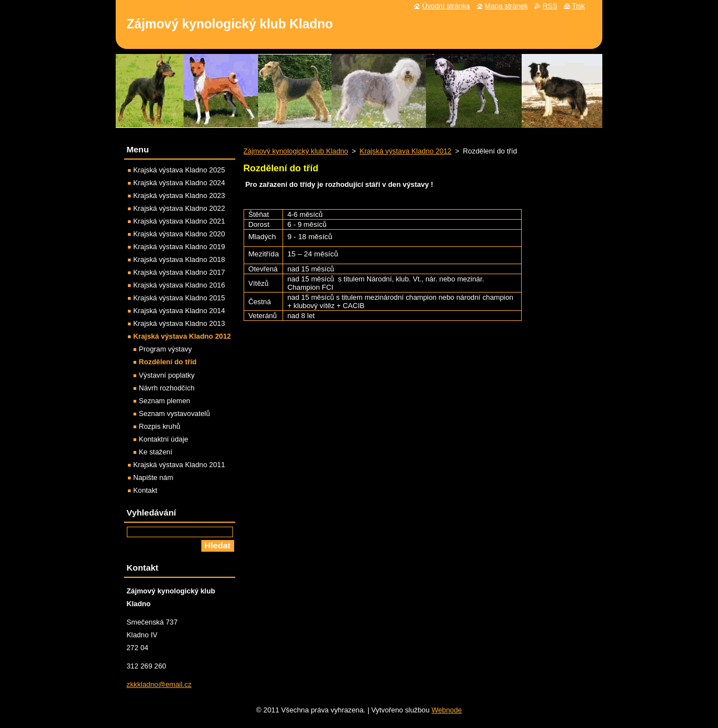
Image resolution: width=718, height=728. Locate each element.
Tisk (579, 6)
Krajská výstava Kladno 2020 (179, 234)
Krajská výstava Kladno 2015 (179, 298)
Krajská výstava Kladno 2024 (179, 183)
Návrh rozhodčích (167, 388)
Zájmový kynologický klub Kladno (296, 151)
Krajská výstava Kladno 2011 (179, 465)
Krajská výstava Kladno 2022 (179, 208)
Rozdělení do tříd (168, 362)
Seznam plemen (165, 401)
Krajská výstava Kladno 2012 (406, 151)
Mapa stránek (507, 6)
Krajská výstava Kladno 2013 (179, 323)
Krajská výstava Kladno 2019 (179, 247)
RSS (550, 6)
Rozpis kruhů (160, 426)
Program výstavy (165, 349)
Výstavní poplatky (167, 375)
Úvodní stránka (446, 6)
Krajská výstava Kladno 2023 (179, 195)
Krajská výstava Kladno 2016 (179, 285)
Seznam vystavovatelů (175, 413)
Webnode (447, 710)
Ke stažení (156, 452)
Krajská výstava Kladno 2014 (179, 311)
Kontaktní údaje (164, 439)
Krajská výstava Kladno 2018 (179, 259)
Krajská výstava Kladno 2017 (179, 272)
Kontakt (145, 490)
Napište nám (153, 477)
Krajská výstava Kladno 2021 (179, 221)
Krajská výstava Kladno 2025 (179, 170)
